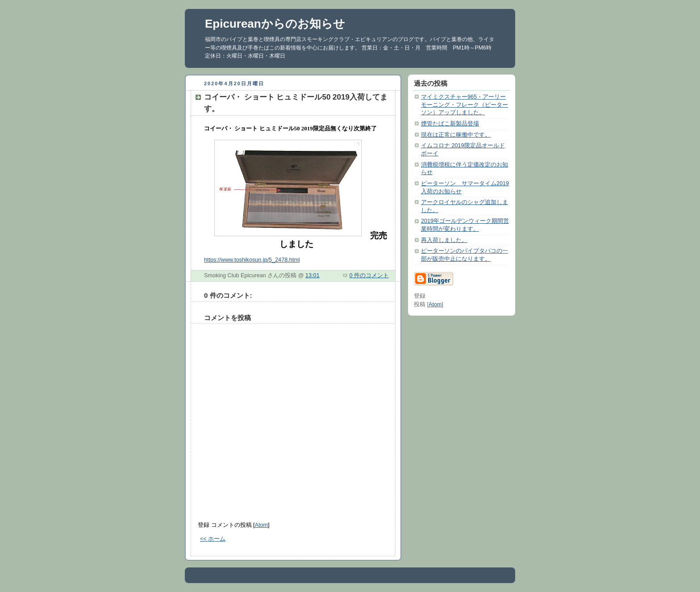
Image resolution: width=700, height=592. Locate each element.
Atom (261, 525)
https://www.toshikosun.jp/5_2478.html (252, 260)
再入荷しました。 (444, 240)
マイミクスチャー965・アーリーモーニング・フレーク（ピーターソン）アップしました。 (465, 105)
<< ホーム (213, 539)
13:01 (312, 275)
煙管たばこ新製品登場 (450, 124)
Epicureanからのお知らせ (275, 24)
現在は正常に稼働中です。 (456, 135)
